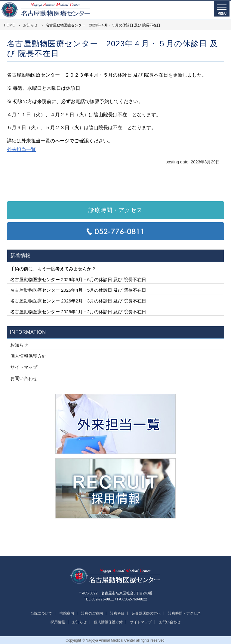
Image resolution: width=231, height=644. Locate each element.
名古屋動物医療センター (115, 576)
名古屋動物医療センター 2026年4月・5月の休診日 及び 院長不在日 (78, 290)
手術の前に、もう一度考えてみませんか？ (53, 269)
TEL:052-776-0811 (115, 231)
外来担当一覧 (21, 149)
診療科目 (117, 613)
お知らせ (19, 345)
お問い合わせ (24, 378)
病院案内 (67, 613)
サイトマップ (24, 367)
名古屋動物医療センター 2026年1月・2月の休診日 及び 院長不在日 (78, 312)
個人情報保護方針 (28, 356)
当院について (41, 613)
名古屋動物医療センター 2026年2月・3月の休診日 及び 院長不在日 (78, 301)
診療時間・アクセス (115, 210)
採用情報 (58, 622)
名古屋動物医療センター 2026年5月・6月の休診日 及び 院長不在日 (78, 279)
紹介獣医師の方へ (146, 613)
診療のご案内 (92, 613)
